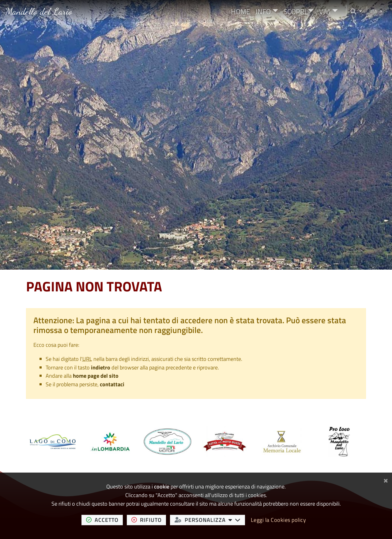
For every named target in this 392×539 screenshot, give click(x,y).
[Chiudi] (386, 479)
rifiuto (149, 520)
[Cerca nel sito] (354, 11)
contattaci (112, 384)
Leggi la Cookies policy (279, 520)
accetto (105, 520)
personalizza (210, 520)
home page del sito (96, 376)
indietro (101, 367)
